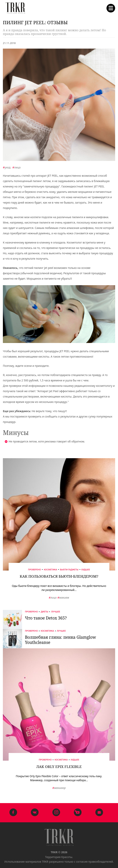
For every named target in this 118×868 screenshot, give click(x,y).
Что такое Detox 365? (46, 618)
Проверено (34, 569)
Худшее (86, 569)
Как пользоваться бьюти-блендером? (59, 576)
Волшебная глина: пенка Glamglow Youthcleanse (60, 640)
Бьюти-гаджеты (69, 569)
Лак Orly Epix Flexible (59, 767)
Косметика (50, 569)
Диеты (44, 612)
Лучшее (56, 612)
